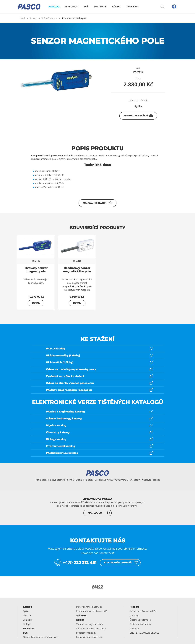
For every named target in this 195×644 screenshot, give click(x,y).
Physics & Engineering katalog (65, 412)
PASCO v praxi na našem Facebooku (69, 390)
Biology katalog (56, 439)
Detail (36, 303)
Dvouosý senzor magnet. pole (36, 270)
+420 (80, 563)
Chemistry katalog (58, 432)
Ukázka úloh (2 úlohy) (60, 362)
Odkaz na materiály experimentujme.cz (71, 369)
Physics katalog (56, 425)
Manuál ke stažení (138, 115)
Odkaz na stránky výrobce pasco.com (70, 383)
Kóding (117, 7)
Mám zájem (95, 513)
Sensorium (71, 7)
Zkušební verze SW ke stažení (65, 376)
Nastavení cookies (151, 480)
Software (100, 7)
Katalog (54, 7)
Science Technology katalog (64, 419)
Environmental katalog (61, 446)
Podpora (132, 7)
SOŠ (86, 7)
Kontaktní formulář (118, 563)
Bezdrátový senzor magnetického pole (77, 270)
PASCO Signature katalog (62, 453)
